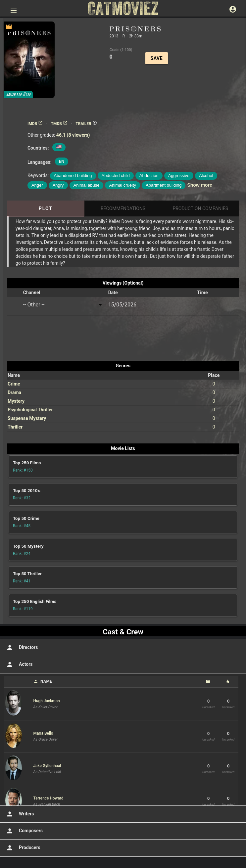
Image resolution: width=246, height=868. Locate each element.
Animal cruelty (123, 185)
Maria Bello (43, 733)
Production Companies (200, 208)
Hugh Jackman (47, 701)
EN (62, 161)
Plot (46, 208)
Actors (19, 664)
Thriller (15, 427)
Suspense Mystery (27, 418)
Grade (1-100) (121, 49)
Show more (199, 185)
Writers (20, 814)
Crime (14, 384)
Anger (37, 185)
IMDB (35, 124)
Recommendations (123, 208)
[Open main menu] (14, 11)
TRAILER (86, 124)
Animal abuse (87, 185)
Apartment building (164, 185)
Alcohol (206, 176)
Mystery (16, 401)
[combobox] (64, 305)
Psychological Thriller (30, 410)
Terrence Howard (49, 798)
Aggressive (179, 176)
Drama (14, 392)
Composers (24, 831)
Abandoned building (73, 176)
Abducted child (116, 176)
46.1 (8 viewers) (73, 135)
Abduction (149, 176)
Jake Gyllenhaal (47, 766)
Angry (58, 185)
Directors (21, 648)
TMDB (59, 124)
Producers (23, 848)
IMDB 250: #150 (18, 94)
